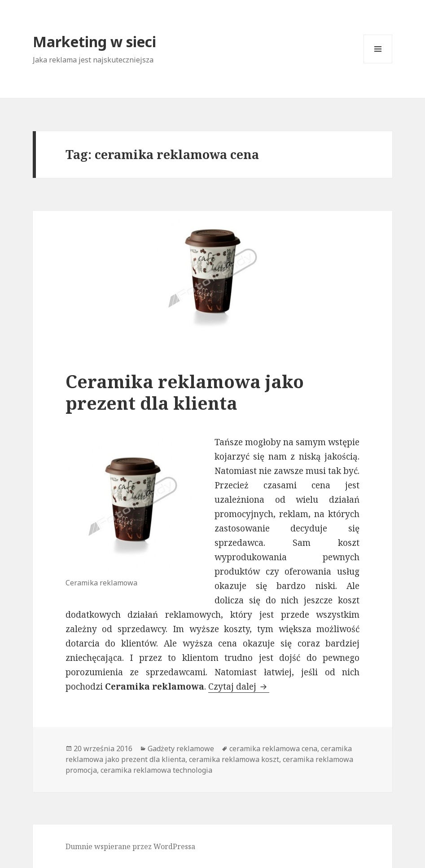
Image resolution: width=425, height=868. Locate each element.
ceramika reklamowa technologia (156, 770)
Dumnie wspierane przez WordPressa (130, 846)
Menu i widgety (378, 63)
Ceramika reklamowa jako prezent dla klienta (185, 392)
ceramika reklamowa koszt (234, 759)
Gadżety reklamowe (181, 748)
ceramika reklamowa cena (273, 748)
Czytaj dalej (239, 686)
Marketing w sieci (94, 42)
